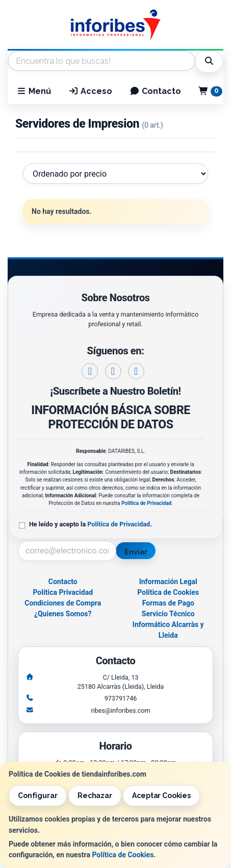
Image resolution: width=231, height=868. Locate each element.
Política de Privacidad (146, 503)
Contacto (155, 91)
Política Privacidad (63, 592)
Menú (34, 91)
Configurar (38, 795)
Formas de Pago (168, 603)
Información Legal (168, 582)
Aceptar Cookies (161, 795)
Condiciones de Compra (63, 603)
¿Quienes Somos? (63, 614)
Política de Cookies (123, 855)
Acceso (90, 91)
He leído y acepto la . (91, 524)
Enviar (136, 552)
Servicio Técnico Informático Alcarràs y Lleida (168, 624)
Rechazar (95, 795)
